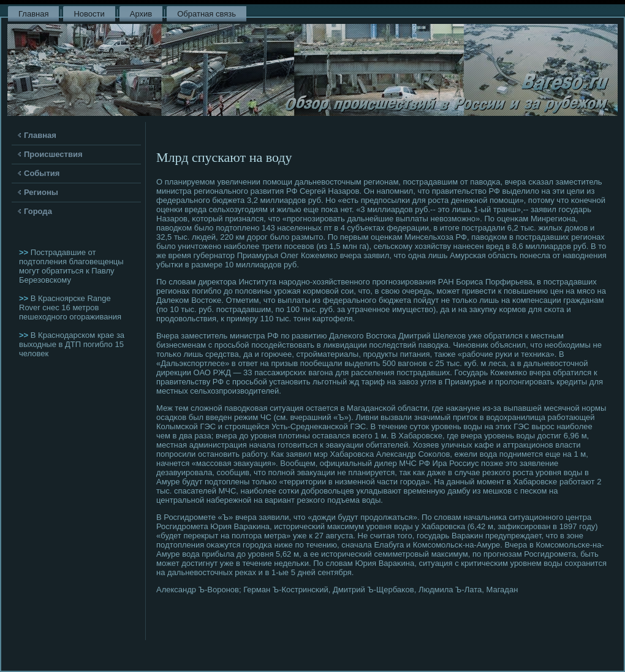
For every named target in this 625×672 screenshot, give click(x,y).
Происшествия (53, 154)
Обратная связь (206, 14)
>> (25, 252)
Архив (141, 14)
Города (38, 211)
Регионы (41, 192)
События (42, 173)
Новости (89, 14)
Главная (33, 14)
